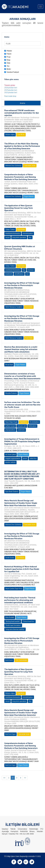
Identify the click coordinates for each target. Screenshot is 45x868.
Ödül (8, 63)
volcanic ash (22, 426)
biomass (31, 270)
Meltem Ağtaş (10, 134)
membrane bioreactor (13, 233)
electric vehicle (10, 462)
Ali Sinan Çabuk (11, 454)
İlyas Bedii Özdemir (12, 492)
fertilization (32, 426)
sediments (21, 430)
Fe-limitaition (34, 422)
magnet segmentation (13, 458)
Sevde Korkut (10, 558)
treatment (9, 274)
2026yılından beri (11, 88)
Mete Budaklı (10, 617)
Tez (8, 66)
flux (30, 237)
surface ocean (10, 426)
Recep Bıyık (9, 365)
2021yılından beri (11, 92)
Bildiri (9, 69)
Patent (9, 54)
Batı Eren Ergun (10, 734)
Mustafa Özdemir (11, 393)
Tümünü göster (10, 85)
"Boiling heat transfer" (13, 621)
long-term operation (19, 237)
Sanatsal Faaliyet (13, 72)
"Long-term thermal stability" (15, 629)
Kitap (9, 60)
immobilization (28, 233)
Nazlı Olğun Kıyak (11, 422)
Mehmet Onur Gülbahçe (13, 166)
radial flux (33, 458)
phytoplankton (10, 430)
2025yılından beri (11, 90)
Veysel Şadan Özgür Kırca (14, 589)
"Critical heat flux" (29, 621)
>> (25, 778)
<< (4, 778)
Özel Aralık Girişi (10, 96)
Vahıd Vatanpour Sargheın (14, 307)
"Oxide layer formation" (13, 625)
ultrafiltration (19, 274)
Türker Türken (10, 229)
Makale (9, 51)
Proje (9, 57)
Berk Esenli (9, 660)
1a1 (27, 274)
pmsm (25, 458)
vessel (8, 237)
